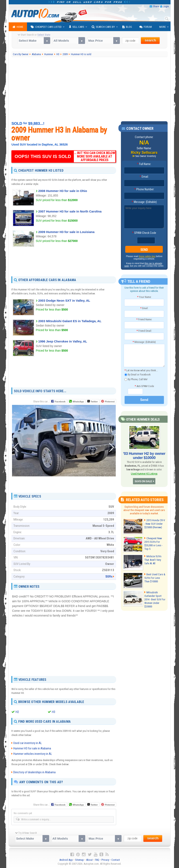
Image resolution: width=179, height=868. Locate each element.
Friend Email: (144, 331)
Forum (146, 27)
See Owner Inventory (146, 156)
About (89, 860)
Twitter (93, 401)
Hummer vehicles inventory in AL (33, 754)
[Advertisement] (89, 89)
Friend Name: (144, 319)
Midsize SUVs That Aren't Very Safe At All (153, 560)
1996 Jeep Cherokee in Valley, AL (63, 341)
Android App (66, 860)
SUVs (109, 577)
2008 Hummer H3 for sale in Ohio (63, 191)
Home (18, 27)
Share (156, 6)
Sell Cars (77, 27)
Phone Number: (144, 189)
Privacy (105, 860)
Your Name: (144, 297)
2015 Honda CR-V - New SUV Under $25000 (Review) (155, 524)
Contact (116, 860)
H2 (17, 712)
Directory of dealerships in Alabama (34, 772)
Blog (127, 27)
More (163, 27)
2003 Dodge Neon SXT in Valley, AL (64, 300)
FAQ (97, 860)
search (150, 40)
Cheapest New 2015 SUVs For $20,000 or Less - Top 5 (153, 544)
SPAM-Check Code (144, 233)
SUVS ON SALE (143, 481)
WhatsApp (78, 402)
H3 (54, 712)
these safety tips (147, 256)
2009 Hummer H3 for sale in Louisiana (66, 232)
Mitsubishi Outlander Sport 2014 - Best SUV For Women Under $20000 (155, 599)
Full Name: (144, 164)
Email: (144, 177)
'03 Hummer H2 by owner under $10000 (144, 456)
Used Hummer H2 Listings (144, 474)
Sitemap (79, 860)
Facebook (60, 402)
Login (166, 6)
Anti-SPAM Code (144, 386)
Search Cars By (103, 27)
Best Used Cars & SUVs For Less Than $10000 (155, 578)
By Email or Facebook (138, 375)
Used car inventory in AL (28, 743)
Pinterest (110, 402)
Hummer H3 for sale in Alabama (32, 748)
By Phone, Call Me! (136, 379)
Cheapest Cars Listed (46, 27)
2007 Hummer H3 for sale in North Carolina (70, 211)
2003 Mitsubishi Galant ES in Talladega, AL (70, 321)
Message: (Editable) (144, 202)
